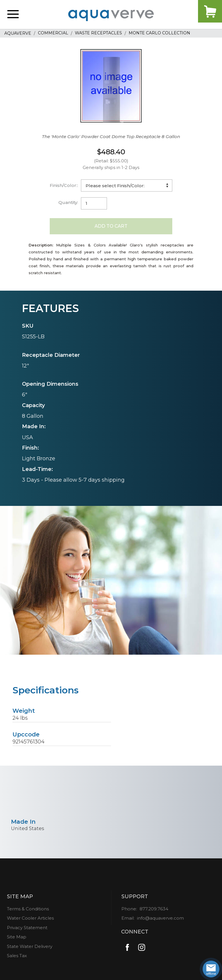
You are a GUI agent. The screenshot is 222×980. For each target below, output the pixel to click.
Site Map (17, 939)
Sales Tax (17, 958)
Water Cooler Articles (30, 920)
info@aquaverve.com (160, 920)
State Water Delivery (30, 949)
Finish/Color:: (64, 185)
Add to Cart (111, 227)
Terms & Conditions (28, 911)
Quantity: (68, 202)
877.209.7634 (154, 911)
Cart (205, 14)
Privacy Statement (27, 930)
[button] (13, 14)
